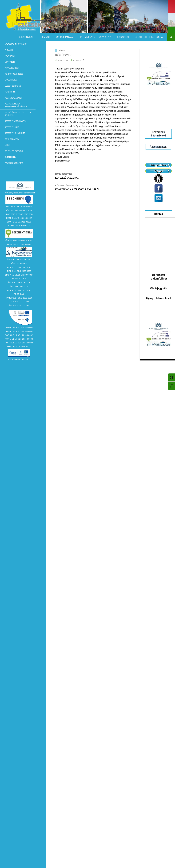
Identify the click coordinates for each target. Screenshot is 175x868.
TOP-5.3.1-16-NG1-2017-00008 (19, 343)
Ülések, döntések (13, 86)
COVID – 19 (105, 37)
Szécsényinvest (12, 127)
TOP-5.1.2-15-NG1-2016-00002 (19, 331)
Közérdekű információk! (159, 134)
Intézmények (88, 37)
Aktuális (9, 50)
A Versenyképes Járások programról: (20, 193)
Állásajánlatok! (159, 147)
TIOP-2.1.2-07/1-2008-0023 (19, 290)
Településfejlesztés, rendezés (14, 114)
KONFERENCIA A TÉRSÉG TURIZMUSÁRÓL (93, 187)
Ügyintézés (10, 62)
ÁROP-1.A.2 (19, 294)
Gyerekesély (10, 157)
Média (8, 145)
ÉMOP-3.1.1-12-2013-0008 (19, 244)
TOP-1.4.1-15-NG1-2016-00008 (19, 339)
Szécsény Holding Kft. (15, 133)
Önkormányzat (65, 37)
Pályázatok (10, 56)
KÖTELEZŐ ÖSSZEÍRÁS (93, 176)
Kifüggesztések (12, 68)
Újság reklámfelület (159, 298)
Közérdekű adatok (14, 98)
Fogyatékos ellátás (14, 163)
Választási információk (16, 44)
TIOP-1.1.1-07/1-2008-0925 (19, 271)
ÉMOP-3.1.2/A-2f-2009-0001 (19, 259)
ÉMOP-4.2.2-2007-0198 (19, 305)
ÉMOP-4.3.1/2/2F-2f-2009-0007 (19, 275)
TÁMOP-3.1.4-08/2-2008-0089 (19, 298)
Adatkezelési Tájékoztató (150, 37)
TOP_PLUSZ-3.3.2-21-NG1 (19, 359)
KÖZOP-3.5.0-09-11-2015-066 (19, 210)
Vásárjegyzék (158, 288)
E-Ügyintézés (11, 80)
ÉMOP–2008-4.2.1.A (19, 286)
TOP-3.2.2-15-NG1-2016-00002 (19, 335)
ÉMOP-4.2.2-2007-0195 (19, 302)
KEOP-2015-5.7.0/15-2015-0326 (19, 214)
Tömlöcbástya (12, 139)
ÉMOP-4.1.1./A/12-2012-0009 (19, 206)
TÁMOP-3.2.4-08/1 (19, 263)
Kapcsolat (123, 37)
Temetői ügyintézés (14, 74)
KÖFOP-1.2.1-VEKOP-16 (19, 226)
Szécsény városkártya (15, 121)
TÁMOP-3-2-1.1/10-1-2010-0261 (19, 240)
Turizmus (45, 37)
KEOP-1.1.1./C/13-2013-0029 (19, 218)
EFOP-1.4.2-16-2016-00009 (19, 222)
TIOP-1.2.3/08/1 (19, 279)
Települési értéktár (14, 151)
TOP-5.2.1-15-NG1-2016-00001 (19, 327)
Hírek (62, 50)
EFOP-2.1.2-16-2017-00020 (19, 347)
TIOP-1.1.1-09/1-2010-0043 (19, 267)
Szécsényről (26, 37)
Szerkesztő (78, 60)
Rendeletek (10, 92)
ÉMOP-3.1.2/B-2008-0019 (19, 282)
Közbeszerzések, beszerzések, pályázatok (16, 105)
